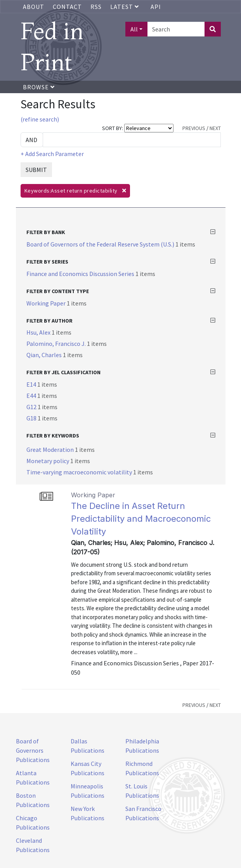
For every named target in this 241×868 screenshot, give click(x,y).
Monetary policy (48, 461)
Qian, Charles (45, 355)
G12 (32, 407)
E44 (32, 396)
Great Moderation (51, 450)
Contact (67, 7)
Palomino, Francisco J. (57, 344)
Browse (39, 87)
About (34, 7)
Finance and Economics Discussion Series (81, 274)
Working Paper (47, 303)
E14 (32, 384)
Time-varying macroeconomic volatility (80, 472)
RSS (96, 7)
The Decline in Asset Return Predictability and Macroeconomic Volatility (141, 519)
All (134, 29)
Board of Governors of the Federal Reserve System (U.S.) (101, 244)
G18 (32, 418)
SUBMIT (36, 170)
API (156, 7)
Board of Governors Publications (33, 750)
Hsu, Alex (39, 332)
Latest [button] (125, 7)
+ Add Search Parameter (52, 154)
